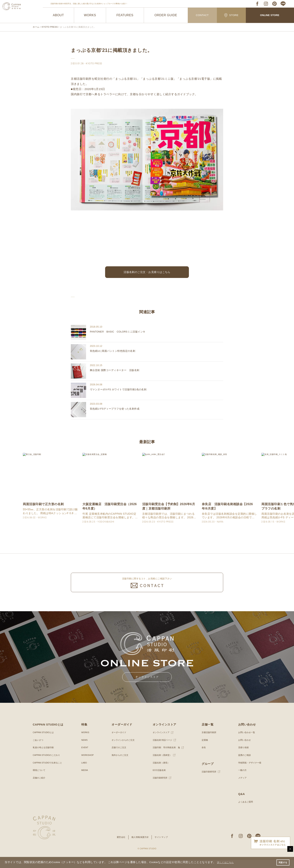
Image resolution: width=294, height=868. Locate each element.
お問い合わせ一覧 (245, 741)
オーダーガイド (118, 741)
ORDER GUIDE (166, 15)
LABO (84, 771)
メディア (241, 786)
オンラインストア (160, 741)
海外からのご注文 (119, 763)
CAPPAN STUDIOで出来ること (49, 771)
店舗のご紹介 (40, 786)
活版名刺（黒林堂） (161, 763)
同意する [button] (282, 862)
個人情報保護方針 (140, 845)
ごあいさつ (38, 748)
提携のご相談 (243, 763)
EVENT (85, 756)
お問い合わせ (243, 748)
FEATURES (125, 15)
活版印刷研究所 (159, 786)
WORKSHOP (87, 763)
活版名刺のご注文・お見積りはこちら (147, 273)
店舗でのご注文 (118, 756)
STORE (231, 15)
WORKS (90, 15)
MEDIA (84, 778)
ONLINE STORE (270, 15)
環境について (40, 778)
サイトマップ (163, 845)
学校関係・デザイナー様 (249, 771)
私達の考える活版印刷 (44, 756)
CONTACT (202, 15)
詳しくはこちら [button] (227, 862)
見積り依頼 (242, 756)
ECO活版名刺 (158, 778)
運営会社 (120, 845)
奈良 (203, 756)
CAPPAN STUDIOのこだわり (48, 763)
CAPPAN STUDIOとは (44, 741)
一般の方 (241, 778)
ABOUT (58, 15)
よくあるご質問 (244, 810)
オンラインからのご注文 (123, 748)
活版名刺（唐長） (160, 771)
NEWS (84, 748)
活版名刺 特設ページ (162, 748)
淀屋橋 (204, 748)
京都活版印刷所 (209, 741)
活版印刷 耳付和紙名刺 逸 (166, 756)
